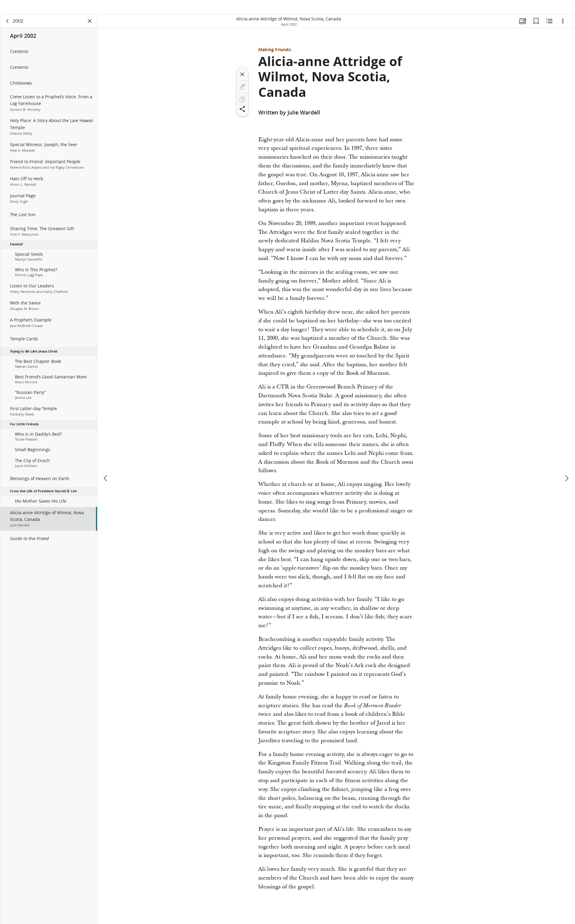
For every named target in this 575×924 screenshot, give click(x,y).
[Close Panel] (90, 29)
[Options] (563, 29)
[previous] (106, 468)
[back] (8, 29)
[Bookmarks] (536, 29)
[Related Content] (549, 29)
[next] (566, 468)
